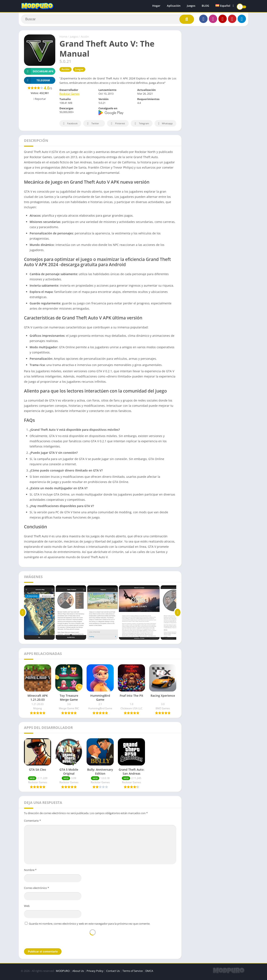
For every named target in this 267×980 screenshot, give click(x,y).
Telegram (141, 125)
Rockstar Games (69, 96)
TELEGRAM (37, 82)
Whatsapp (165, 125)
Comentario (32, 822)
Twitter (92, 125)
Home (63, 39)
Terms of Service (133, 973)
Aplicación (174, 6)
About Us (78, 973)
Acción (85, 39)
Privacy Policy (95, 973)
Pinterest (117, 125)
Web (27, 908)
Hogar (156, 6)
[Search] (108, 20)
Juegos (191, 6)
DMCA (149, 973)
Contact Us (113, 973)
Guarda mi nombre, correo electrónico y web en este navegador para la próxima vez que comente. (89, 925)
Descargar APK (39, 73)
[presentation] (93, 938)
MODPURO (63, 973)
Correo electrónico (37, 890)
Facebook (70, 125)
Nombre (30, 872)
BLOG (205, 6)
